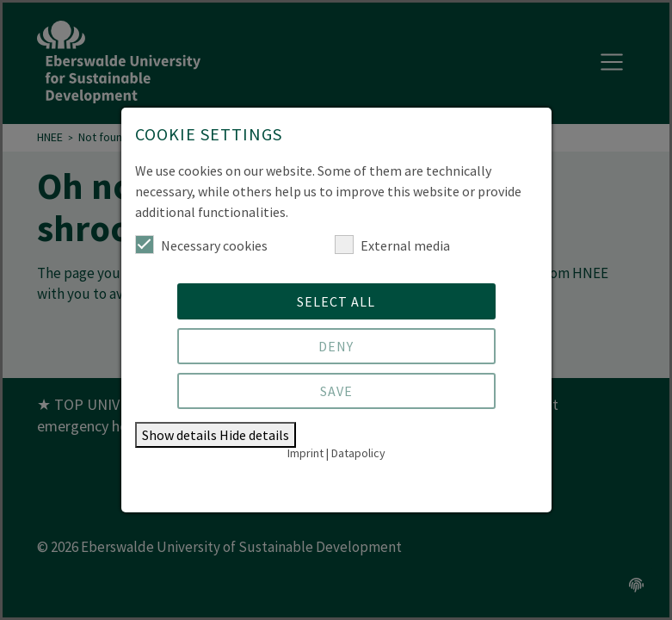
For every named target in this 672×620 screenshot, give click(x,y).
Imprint (305, 453)
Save (336, 391)
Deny (336, 346)
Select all (336, 301)
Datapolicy (358, 453)
